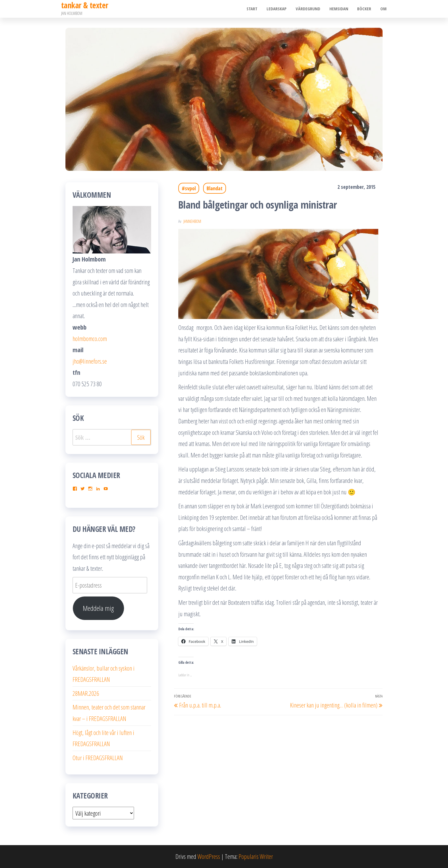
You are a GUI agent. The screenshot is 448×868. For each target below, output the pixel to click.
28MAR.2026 (86, 693)
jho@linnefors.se (90, 361)
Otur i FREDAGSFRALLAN (98, 758)
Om (384, 9)
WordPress (209, 856)
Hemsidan (340, 9)
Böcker (365, 9)
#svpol (189, 188)
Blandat (215, 188)
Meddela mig (98, 608)
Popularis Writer (256, 856)
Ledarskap (279, 9)
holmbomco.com (90, 338)
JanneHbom (192, 221)
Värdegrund (310, 9)
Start (255, 9)
